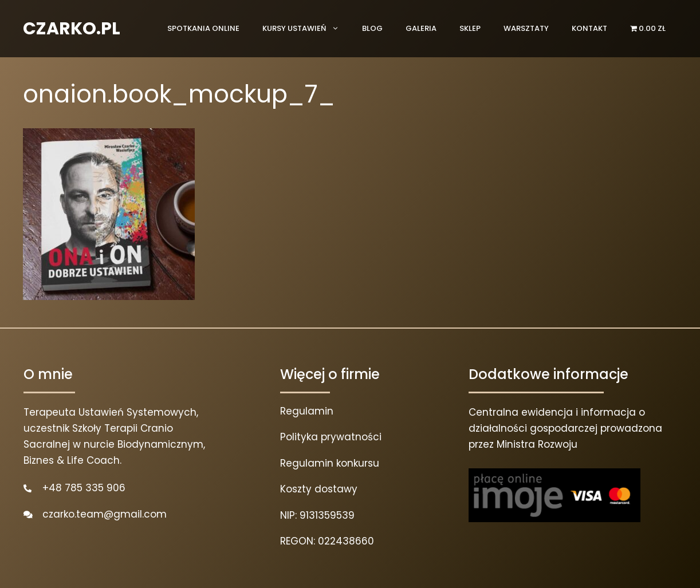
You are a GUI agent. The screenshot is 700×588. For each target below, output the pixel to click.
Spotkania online (203, 28)
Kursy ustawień (306, 29)
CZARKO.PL (72, 29)
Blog (372, 28)
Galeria (421, 28)
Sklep (470, 28)
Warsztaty (526, 28)
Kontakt (589, 28)
